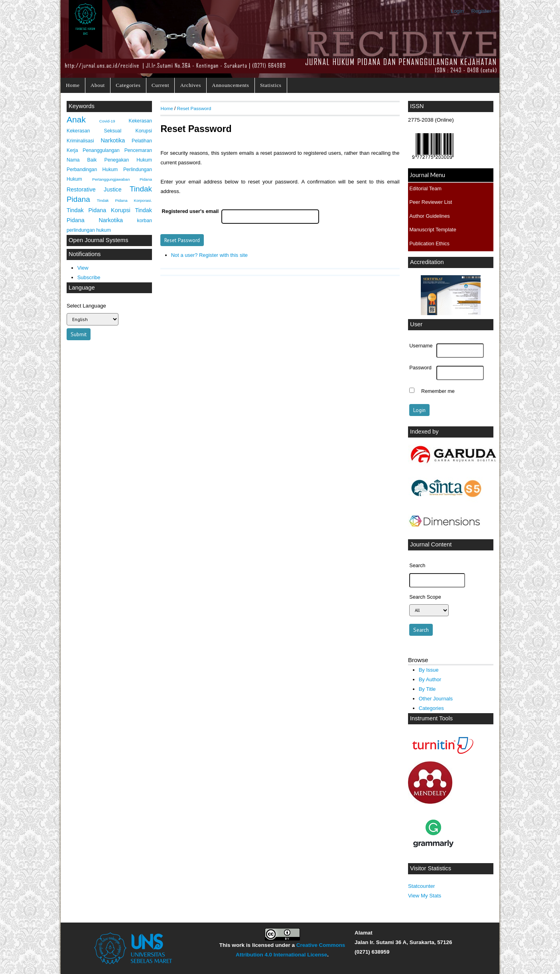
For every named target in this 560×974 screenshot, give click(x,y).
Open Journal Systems (99, 240)
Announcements (230, 85)
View (83, 268)
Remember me (438, 391)
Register (481, 11)
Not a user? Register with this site (209, 255)
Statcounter (421, 886)
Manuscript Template (433, 230)
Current (160, 85)
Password (420, 368)
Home (73, 85)
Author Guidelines (429, 216)
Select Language (86, 306)
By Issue (429, 670)
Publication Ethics (429, 244)
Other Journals (436, 699)
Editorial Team (425, 188)
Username (421, 346)
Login (457, 11)
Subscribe (89, 277)
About (98, 85)
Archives (191, 85)
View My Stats (425, 896)
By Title (427, 689)
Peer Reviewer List (431, 202)
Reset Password (194, 108)
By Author (430, 679)
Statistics (271, 85)
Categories (128, 85)
